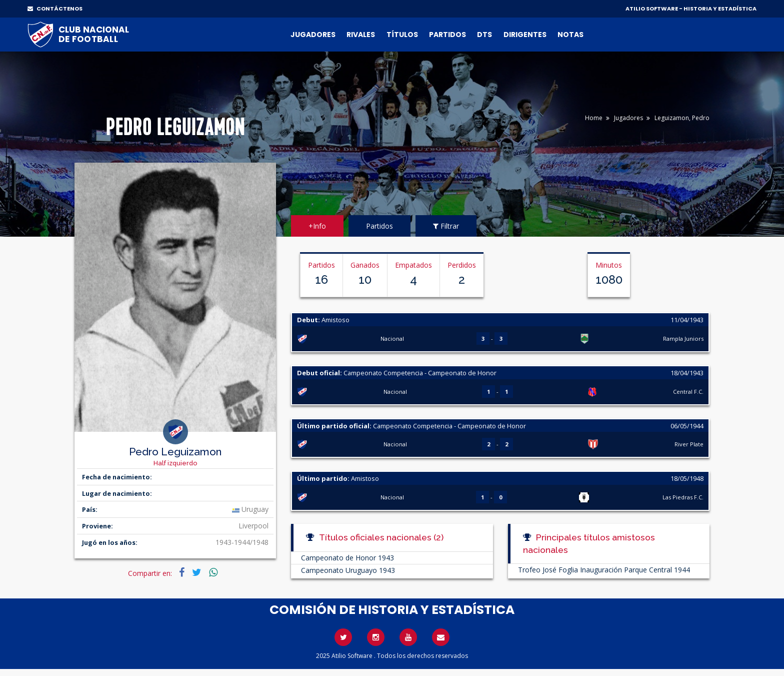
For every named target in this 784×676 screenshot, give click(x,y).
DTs (484, 35)
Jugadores (313, 35)
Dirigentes (525, 35)
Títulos (402, 35)
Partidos (447, 35)
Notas (570, 35)
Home (594, 118)
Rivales (361, 35)
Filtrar (446, 226)
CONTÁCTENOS (55, 9)
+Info (317, 226)
